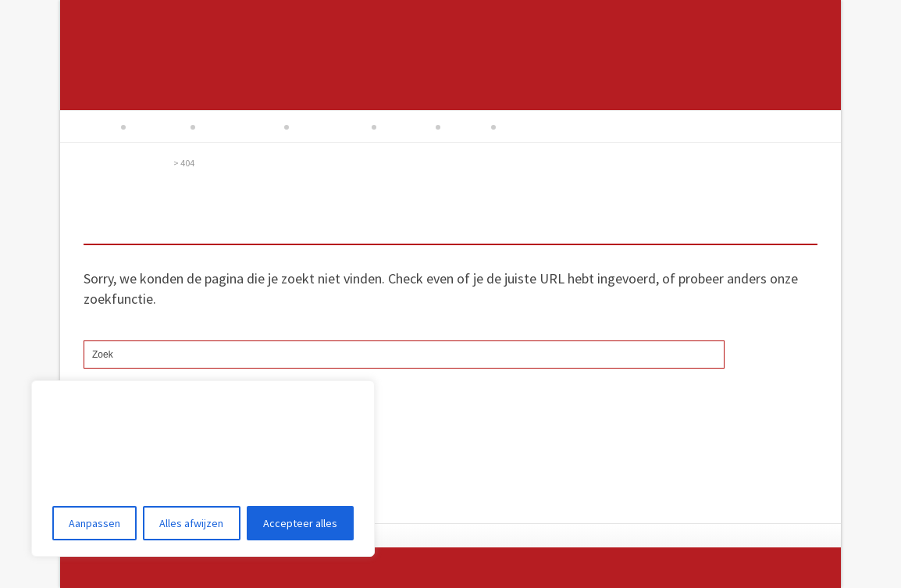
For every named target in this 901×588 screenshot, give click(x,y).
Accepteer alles (300, 523)
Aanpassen (94, 523)
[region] (203, 469)
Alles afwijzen (191, 523)
